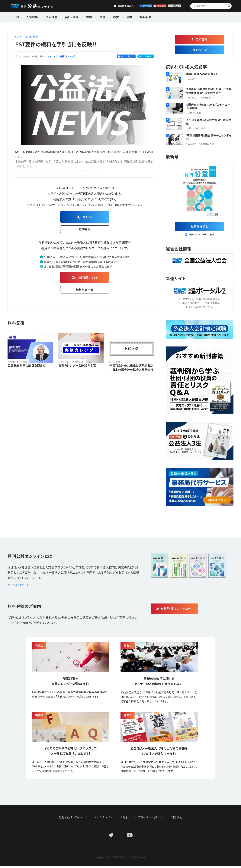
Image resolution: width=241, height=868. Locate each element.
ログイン (114, 6)
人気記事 (32, 17)
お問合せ (170, 6)
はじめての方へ (86, 6)
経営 (106, 17)
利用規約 (177, 819)
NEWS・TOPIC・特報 (27, 37)
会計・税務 (68, 17)
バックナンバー (104, 819)
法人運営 (49, 17)
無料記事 (132, 17)
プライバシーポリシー (151, 819)
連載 (118, 17)
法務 (95, 17)
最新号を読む (200, 227)
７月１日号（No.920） (65, 56)
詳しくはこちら (19, 587)
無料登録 (142, 6)
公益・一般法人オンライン (38, 6)
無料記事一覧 (85, 292)
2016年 (47, 56)
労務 (83, 17)
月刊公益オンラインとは (73, 819)
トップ (16, 17)
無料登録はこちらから (190, 611)
